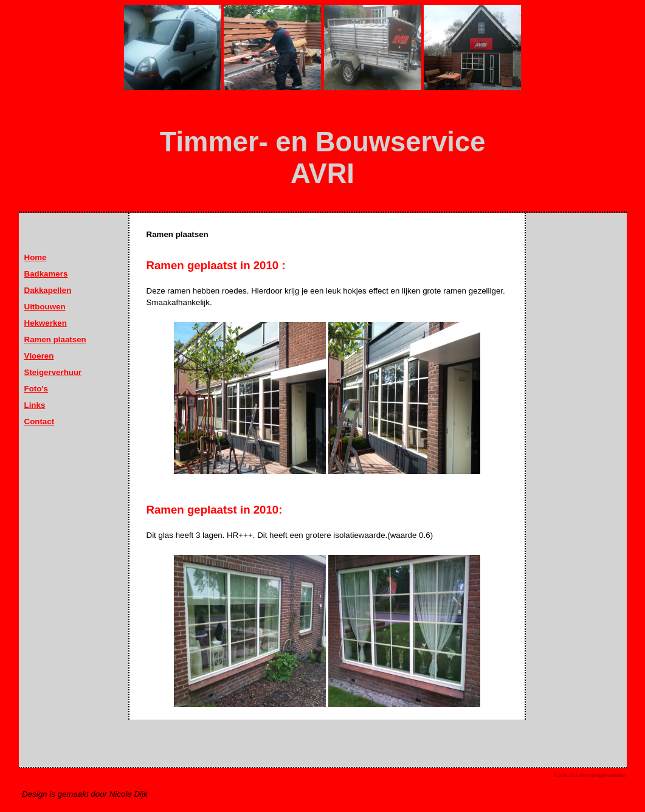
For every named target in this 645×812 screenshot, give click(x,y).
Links (35, 405)
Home (36, 257)
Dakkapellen (48, 290)
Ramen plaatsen (55, 339)
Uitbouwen (45, 307)
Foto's (36, 389)
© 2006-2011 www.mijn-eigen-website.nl (591, 775)
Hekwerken (46, 323)
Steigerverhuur (53, 372)
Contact (40, 421)
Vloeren (39, 356)
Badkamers (46, 274)
